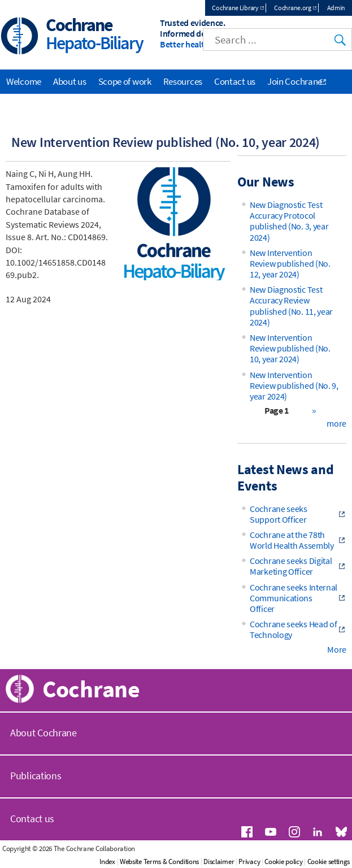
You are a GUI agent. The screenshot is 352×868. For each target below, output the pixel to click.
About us (70, 81)
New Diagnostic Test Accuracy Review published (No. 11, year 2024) (291, 306)
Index (107, 862)
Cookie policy (283, 862)
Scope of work (125, 81)
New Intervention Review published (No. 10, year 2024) (290, 348)
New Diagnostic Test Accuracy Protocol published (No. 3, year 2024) (289, 221)
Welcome (24, 81)
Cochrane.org (292, 8)
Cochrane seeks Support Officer (279, 514)
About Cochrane (44, 733)
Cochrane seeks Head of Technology (293, 629)
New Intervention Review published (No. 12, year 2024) (290, 263)
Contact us (235, 81)
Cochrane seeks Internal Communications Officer (294, 598)
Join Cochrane (295, 81)
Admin (336, 8)
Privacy (249, 862)
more (336, 423)
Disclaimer (219, 862)
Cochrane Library (235, 8)
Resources (183, 81)
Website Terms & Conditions (159, 862)
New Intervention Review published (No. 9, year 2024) (294, 385)
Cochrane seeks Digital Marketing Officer (291, 566)
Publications (36, 776)
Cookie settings (329, 862)
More (337, 649)
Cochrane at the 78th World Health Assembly (292, 540)
